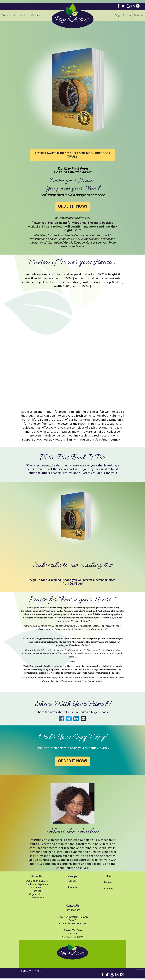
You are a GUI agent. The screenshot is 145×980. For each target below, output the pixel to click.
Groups (72, 881)
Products (139, 15)
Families (37, 891)
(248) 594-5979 (72, 910)
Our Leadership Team (37, 884)
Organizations (21, 15)
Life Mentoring (37, 898)
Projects (72, 888)
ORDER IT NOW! (73, 207)
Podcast (127, 15)
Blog (117, 15)
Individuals (37, 888)
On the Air (37, 15)
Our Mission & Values (37, 881)
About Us (7, 15)
